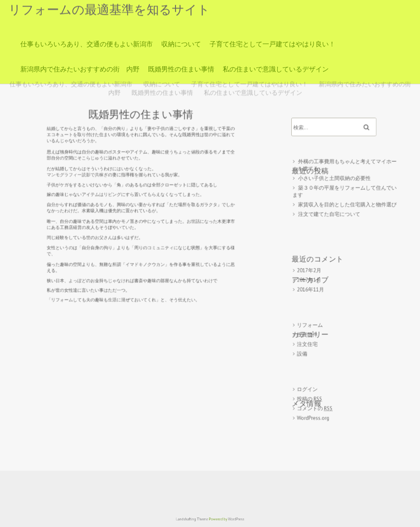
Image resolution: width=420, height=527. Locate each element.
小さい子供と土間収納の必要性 (335, 187)
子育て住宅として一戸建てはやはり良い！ (272, 44)
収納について (181, 44)
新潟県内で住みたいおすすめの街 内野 (80, 69)
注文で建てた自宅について (331, 219)
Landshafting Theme (196, 519)
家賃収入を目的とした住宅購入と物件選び (347, 210)
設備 (306, 347)
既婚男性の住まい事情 (181, 69)
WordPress (230, 519)
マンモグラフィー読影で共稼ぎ (88, 177)
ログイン (310, 379)
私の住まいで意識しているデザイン (276, 69)
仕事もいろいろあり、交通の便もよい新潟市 (87, 44)
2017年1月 (312, 279)
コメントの (317, 397)
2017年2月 (312, 270)
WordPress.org (315, 405)
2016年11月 (313, 288)
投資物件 (310, 329)
